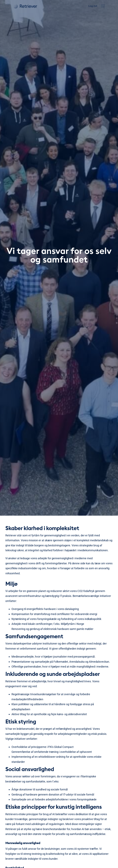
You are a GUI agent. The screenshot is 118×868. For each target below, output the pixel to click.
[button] (103, 6)
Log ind (93, 6)
